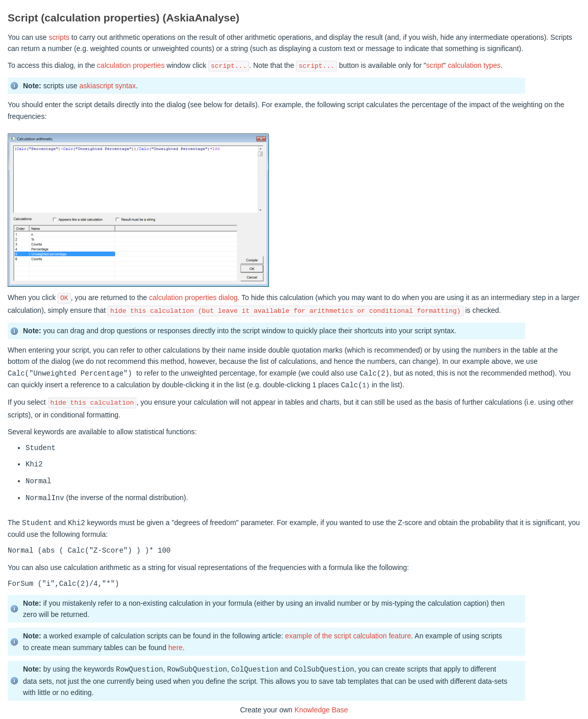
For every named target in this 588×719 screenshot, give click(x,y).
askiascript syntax (107, 86)
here (176, 646)
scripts (59, 37)
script (435, 66)
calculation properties (131, 66)
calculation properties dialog (193, 298)
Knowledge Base (321, 707)
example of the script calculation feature (348, 634)
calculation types (474, 66)
